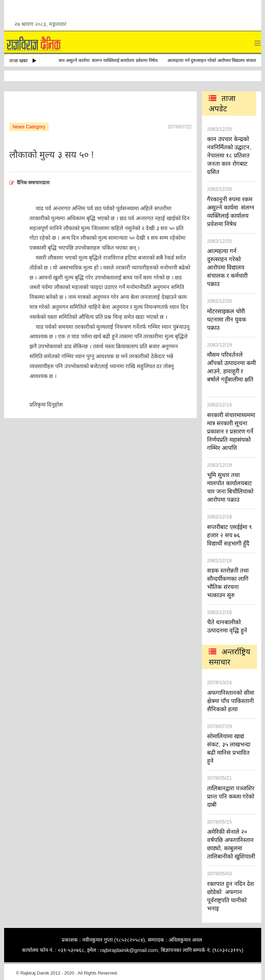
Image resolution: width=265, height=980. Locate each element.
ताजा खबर (23, 61)
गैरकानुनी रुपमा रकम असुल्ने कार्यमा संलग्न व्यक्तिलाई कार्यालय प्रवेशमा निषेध (96, 60)
